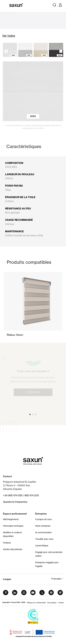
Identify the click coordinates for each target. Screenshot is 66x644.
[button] (30, 414)
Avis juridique (52, 603)
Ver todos (9, 36)
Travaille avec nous (44, 539)
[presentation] (6, 51)
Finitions (7, 543)
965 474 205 (32, 495)
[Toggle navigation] (6, 5)
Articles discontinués (13, 549)
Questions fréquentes (15, 502)
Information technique (13, 526)
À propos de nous (44, 519)
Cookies (61, 603)
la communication (43, 532)
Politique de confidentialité (36, 603)
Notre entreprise (43, 526)
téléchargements (11, 519)
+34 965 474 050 (13, 495)
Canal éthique (42, 546)
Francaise (57, 579)
